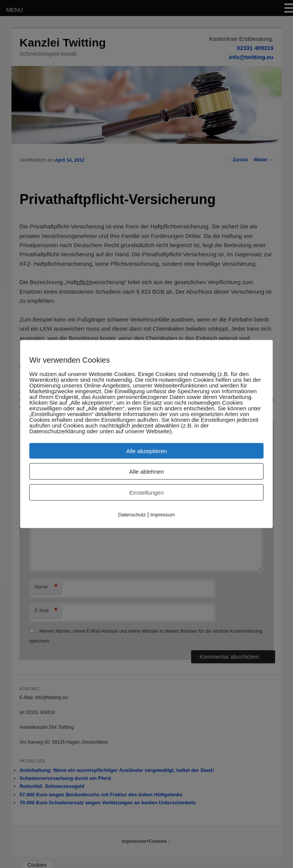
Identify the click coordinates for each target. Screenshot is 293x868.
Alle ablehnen (147, 471)
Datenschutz (132, 514)
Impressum (163, 514)
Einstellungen (146, 492)
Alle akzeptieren (147, 451)
